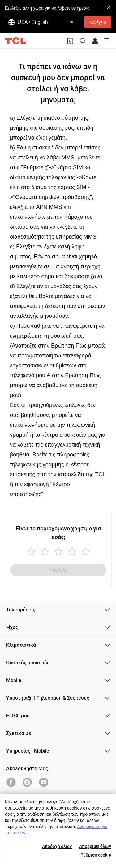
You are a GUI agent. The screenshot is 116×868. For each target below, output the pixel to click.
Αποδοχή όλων (57, 846)
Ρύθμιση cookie (96, 855)
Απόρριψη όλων (95, 846)
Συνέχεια (98, 22)
